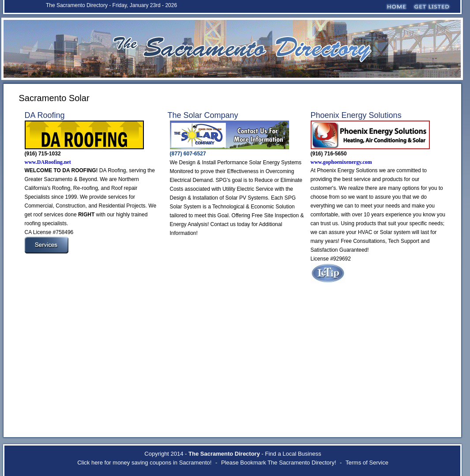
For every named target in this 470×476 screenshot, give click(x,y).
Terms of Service (367, 463)
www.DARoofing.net (48, 162)
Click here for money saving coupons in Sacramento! (144, 463)
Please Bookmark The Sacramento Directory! (279, 463)
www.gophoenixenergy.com (341, 162)
